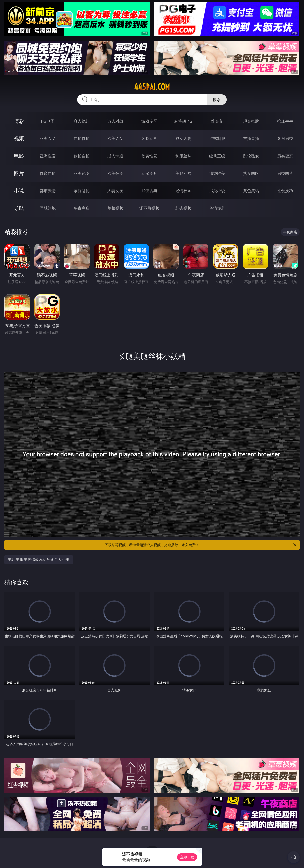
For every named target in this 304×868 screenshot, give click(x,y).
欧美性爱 (149, 156)
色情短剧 (217, 208)
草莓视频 (115, 208)
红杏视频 (183, 208)
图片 (19, 173)
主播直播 (251, 138)
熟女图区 (251, 173)
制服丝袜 (183, 156)
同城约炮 (48, 208)
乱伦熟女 (251, 156)
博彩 (19, 121)
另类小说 (217, 191)
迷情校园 (183, 191)
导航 (19, 208)
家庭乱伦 (82, 191)
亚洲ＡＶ (48, 138)
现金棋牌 (251, 121)
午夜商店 (82, 208)
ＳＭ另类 (285, 138)
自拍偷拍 (82, 138)
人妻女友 (115, 191)
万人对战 (115, 121)
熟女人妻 (183, 138)
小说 (19, 191)
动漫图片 (149, 173)
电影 (19, 156)
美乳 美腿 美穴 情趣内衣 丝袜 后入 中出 (39, 560)
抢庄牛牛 (285, 121)
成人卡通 (115, 156)
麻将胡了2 (183, 121)
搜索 (217, 100)
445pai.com (152, 87)
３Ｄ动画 (149, 138)
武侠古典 (149, 191)
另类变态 (285, 156)
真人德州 (82, 121)
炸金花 (217, 121)
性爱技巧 (285, 191)
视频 (19, 138)
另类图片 (285, 173)
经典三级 (217, 156)
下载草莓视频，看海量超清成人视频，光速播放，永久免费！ (201, 545)
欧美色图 (115, 173)
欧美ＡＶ (115, 138)
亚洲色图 (82, 173)
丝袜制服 (217, 138)
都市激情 (48, 191)
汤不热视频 (149, 208)
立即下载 (187, 857)
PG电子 (48, 121)
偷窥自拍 (48, 173)
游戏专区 (149, 121)
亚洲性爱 (48, 156)
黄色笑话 (251, 191)
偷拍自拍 (82, 156)
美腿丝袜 (183, 173)
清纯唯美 (217, 173)
